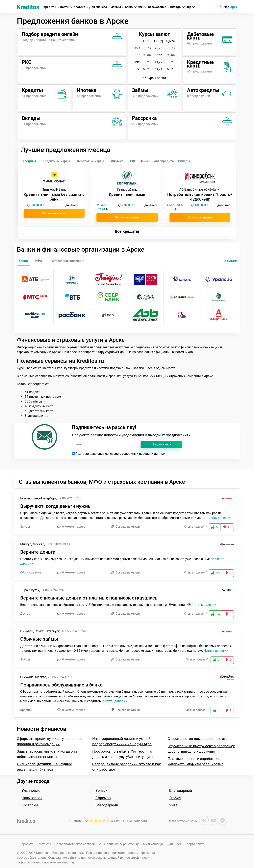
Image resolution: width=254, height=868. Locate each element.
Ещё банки (228, 261)
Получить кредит (54, 213)
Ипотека (81, 7)
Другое (25, 614)
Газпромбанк (127, 190)
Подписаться (161, 444)
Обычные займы (39, 639)
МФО (142, 7)
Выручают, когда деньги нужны (56, 506)
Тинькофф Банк (54, 190)
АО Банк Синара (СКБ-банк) (200, 190)
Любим (175, 798)
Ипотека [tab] (117, 161)
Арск (234, 7)
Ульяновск (31, 790)
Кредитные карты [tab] (56, 161)
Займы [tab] (145, 161)
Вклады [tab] (184, 161)
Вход (224, 7)
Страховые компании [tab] (68, 261)
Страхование (159, 7)
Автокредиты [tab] (164, 161)
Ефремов (103, 798)
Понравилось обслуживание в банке (61, 685)
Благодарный (107, 805)
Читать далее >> (218, 518)
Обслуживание (31, 573)
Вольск (102, 790)
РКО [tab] (133, 161)
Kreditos (28, 7)
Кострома (30, 805)
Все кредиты (127, 231)
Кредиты (51, 7)
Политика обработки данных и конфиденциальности (144, 844)
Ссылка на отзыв (128, 527)
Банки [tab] (23, 261)
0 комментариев (74, 527)
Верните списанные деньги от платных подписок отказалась (89, 598)
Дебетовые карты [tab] (90, 161)
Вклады (177, 7)
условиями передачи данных (144, 454)
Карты (66, 7)
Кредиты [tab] (29, 161)
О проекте (26, 844)
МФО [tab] (38, 261)
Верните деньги (38, 552)
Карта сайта (195, 844)
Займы (117, 7)
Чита (173, 805)
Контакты (44, 844)
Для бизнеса (100, 7)
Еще (190, 7)
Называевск (32, 798)
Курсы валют (154, 78)
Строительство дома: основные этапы (200, 739)
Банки (131, 7)
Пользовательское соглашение (78, 844)
